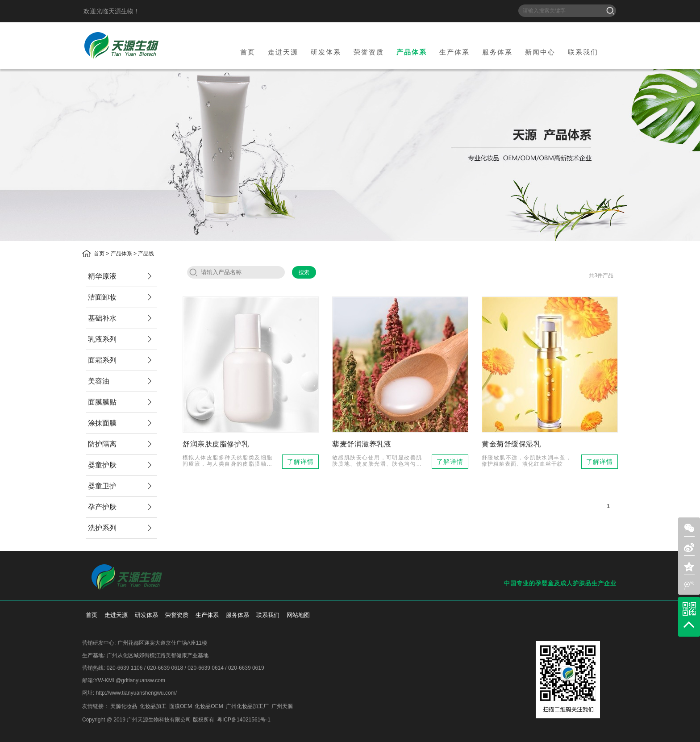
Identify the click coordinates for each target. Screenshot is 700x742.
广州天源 (282, 706)
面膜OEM (181, 706)
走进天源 (283, 52)
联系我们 (583, 52)
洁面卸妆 (102, 297)
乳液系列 (102, 339)
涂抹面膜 (102, 423)
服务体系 (497, 52)
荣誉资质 (369, 52)
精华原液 (102, 276)
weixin (689, 528)
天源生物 (121, 46)
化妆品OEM (209, 706)
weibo (689, 586)
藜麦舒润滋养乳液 (362, 444)
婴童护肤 (102, 465)
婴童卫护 (102, 486)
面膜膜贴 (102, 402)
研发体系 (326, 52)
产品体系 (412, 52)
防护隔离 (102, 444)
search (193, 272)
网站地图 (298, 615)
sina (689, 547)
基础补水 (102, 318)
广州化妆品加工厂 (247, 706)
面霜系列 (102, 360)
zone (689, 567)
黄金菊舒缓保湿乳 (511, 444)
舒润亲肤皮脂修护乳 (216, 444)
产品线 (146, 254)
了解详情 (300, 462)
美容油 (99, 381)
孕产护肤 (102, 507)
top (689, 625)
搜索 (610, 11)
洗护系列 (102, 528)
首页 (248, 52)
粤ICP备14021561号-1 (244, 720)
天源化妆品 (124, 706)
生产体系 (454, 52)
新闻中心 (540, 52)
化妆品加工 (153, 706)
